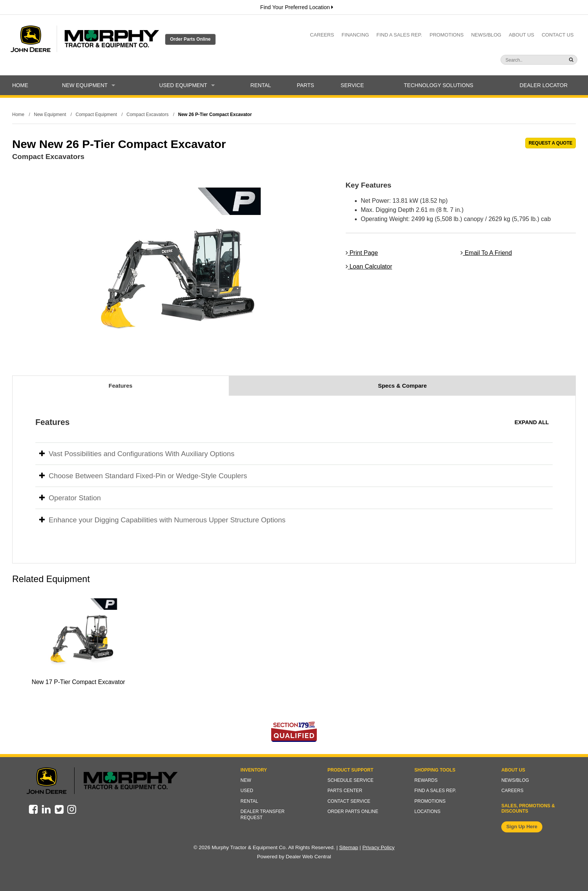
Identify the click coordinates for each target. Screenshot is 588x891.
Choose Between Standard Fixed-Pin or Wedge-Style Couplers (143, 476)
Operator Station (70, 498)
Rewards (426, 780)
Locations (427, 811)
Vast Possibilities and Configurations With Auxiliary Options (137, 454)
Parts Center (345, 791)
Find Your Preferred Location (297, 7)
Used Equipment (187, 85)
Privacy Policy (379, 847)
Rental (261, 85)
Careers (322, 35)
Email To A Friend (486, 253)
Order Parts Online (190, 39)
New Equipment (89, 85)
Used (247, 791)
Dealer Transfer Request (262, 815)
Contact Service (349, 801)
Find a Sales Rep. (399, 35)
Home (20, 85)
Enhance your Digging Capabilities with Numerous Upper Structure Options (162, 520)
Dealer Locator (544, 85)
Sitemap (349, 847)
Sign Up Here (522, 827)
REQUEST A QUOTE (551, 143)
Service (352, 85)
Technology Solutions (439, 85)
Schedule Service (350, 780)
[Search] (524, 60)
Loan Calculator (369, 267)
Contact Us (558, 35)
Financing (355, 35)
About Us (522, 35)
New (246, 780)
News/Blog (486, 35)
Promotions (447, 35)
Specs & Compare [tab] (402, 386)
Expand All (532, 422)
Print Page (362, 253)
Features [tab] (121, 386)
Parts (305, 85)
